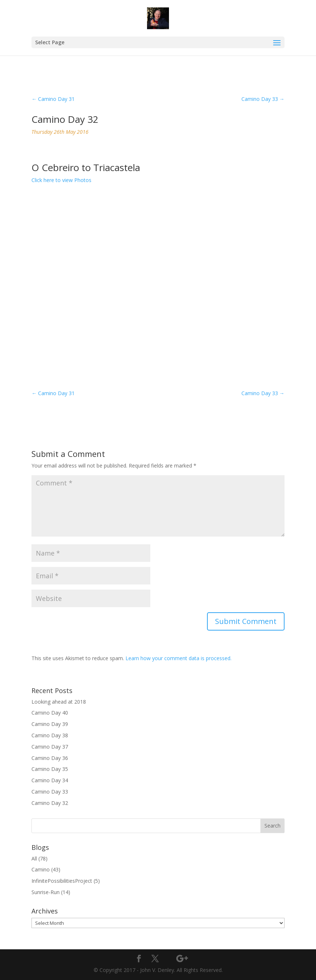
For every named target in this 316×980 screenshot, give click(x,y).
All (34, 858)
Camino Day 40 (50, 713)
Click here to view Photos (61, 180)
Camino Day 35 (50, 769)
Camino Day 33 (50, 792)
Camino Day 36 (50, 758)
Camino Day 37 (50, 747)
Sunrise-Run (46, 892)
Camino (41, 869)
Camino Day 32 (50, 803)
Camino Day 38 (50, 735)
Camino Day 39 (50, 724)
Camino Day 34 (50, 780)
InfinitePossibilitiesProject (62, 881)
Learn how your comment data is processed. (178, 658)
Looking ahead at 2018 (59, 702)
